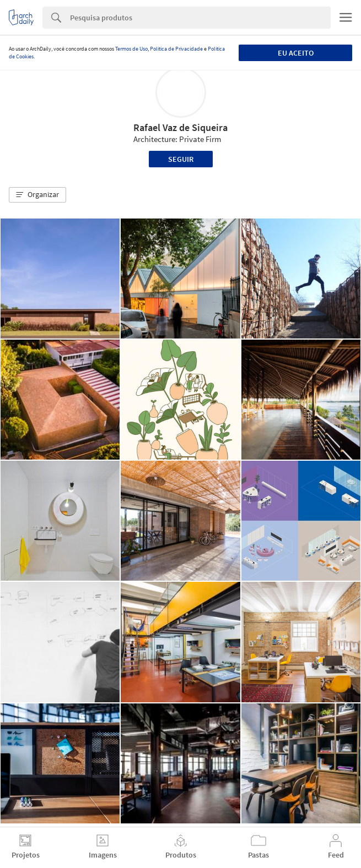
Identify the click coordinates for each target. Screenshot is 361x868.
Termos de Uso (131, 49)
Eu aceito (296, 53)
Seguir (181, 159)
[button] (37, 195)
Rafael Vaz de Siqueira (180, 127)
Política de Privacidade (176, 49)
